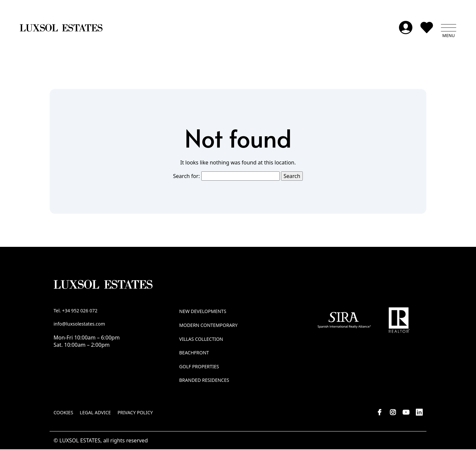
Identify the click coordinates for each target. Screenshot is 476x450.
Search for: (187, 176)
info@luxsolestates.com (79, 324)
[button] (449, 28)
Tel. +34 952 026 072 (76, 311)
